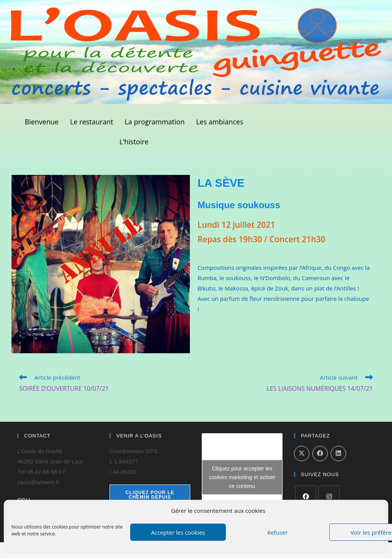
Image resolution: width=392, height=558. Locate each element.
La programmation (155, 122)
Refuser (278, 532)
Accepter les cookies (178, 532)
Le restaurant (92, 122)
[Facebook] (306, 496)
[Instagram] (329, 496)
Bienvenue (42, 122)
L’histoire (134, 142)
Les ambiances (220, 122)
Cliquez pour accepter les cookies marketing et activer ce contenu (242, 477)
